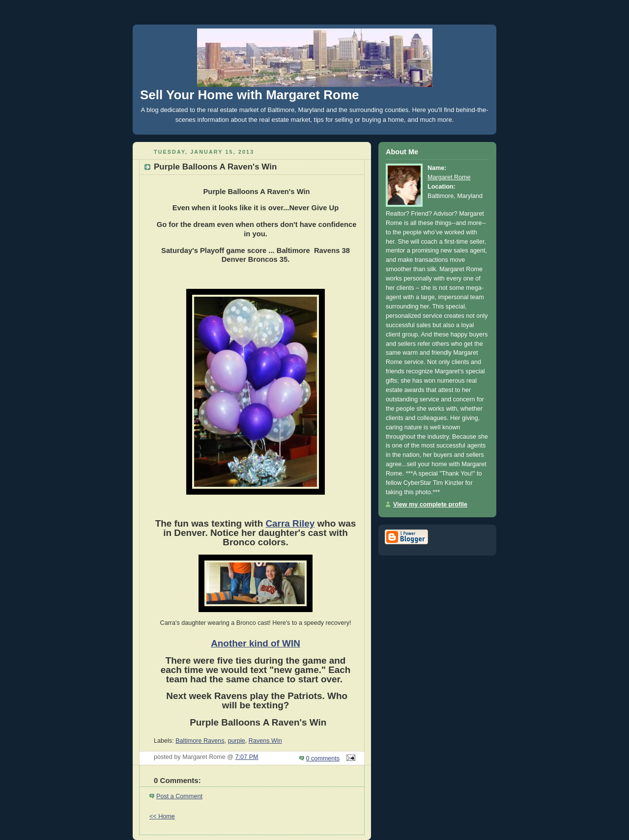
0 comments (323, 758)
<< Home (162, 816)
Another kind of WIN (256, 643)
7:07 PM (247, 757)
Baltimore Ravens (200, 741)
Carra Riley (290, 523)
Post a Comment (179, 796)
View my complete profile (430, 504)
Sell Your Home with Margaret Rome (249, 95)
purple (237, 741)
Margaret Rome (449, 177)
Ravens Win (265, 741)
